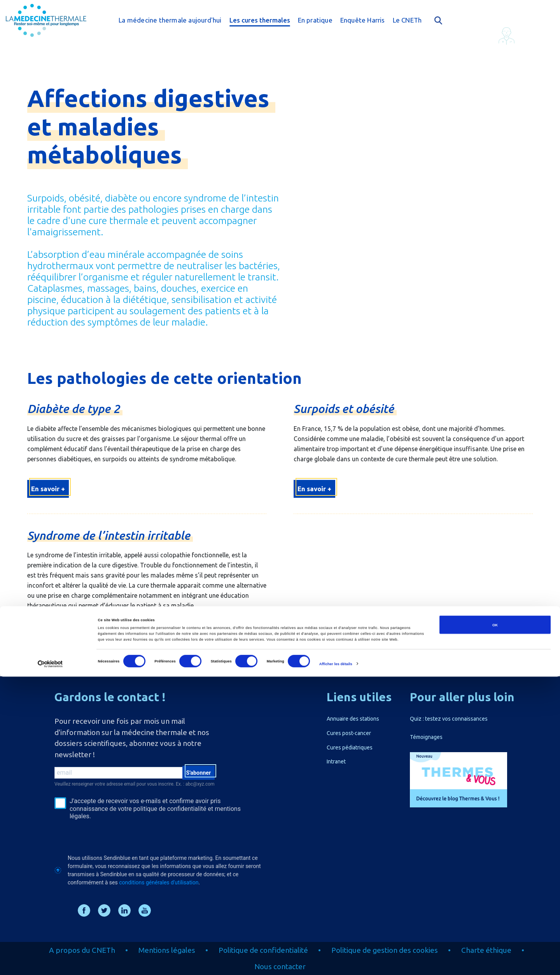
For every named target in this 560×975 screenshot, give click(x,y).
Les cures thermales (260, 20)
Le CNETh (407, 20)
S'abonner (196, 774)
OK (495, 923)
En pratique (315, 20)
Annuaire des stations (353, 719)
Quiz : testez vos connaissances (449, 719)
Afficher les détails (336, 962)
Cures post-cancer (349, 733)
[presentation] (114, 837)
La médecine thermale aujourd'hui (170, 20)
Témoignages (426, 737)
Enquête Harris (363, 20)
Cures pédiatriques (350, 747)
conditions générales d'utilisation (159, 882)
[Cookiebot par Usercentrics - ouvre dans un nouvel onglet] (50, 962)
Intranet (336, 761)
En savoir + (48, 489)
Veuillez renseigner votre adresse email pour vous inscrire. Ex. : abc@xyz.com (135, 784)
